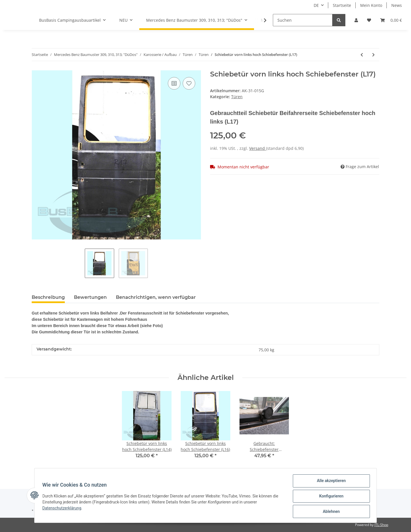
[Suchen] (303, 20)
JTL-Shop (381, 525)
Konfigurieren (330, 497)
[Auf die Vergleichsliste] (174, 83)
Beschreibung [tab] (48, 297)
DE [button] (316, 5)
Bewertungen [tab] (90, 297)
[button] (356, 20)
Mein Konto (371, 5)
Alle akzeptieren (330, 482)
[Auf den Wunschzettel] (189, 83)
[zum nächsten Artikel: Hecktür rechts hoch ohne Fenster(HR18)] (373, 55)
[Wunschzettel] (369, 20)
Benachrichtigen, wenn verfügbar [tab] (156, 297)
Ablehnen (330, 512)
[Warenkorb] (391, 20)
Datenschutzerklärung (63, 509)
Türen (237, 97)
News (397, 5)
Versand (258, 148)
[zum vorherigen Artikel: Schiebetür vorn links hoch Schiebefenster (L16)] (362, 55)
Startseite (342, 5)
